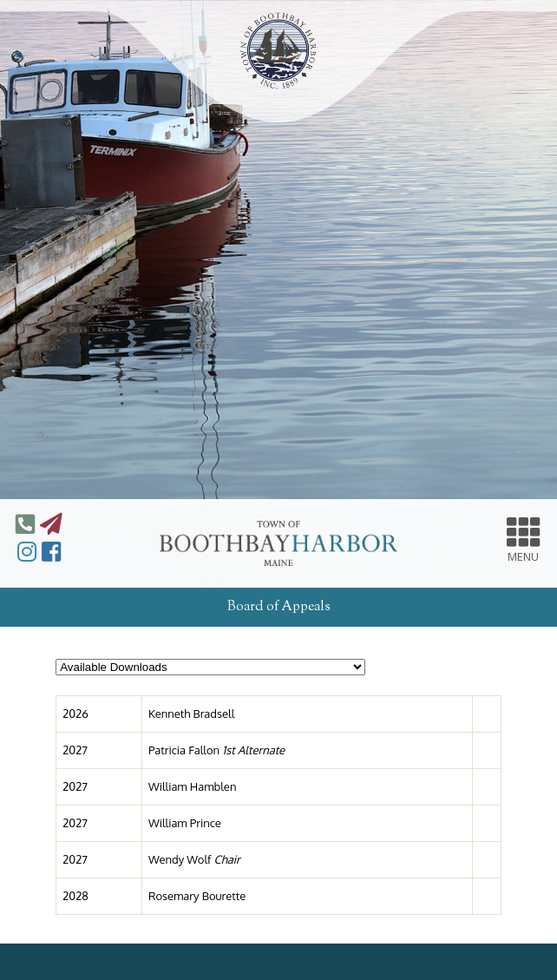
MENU (524, 538)
